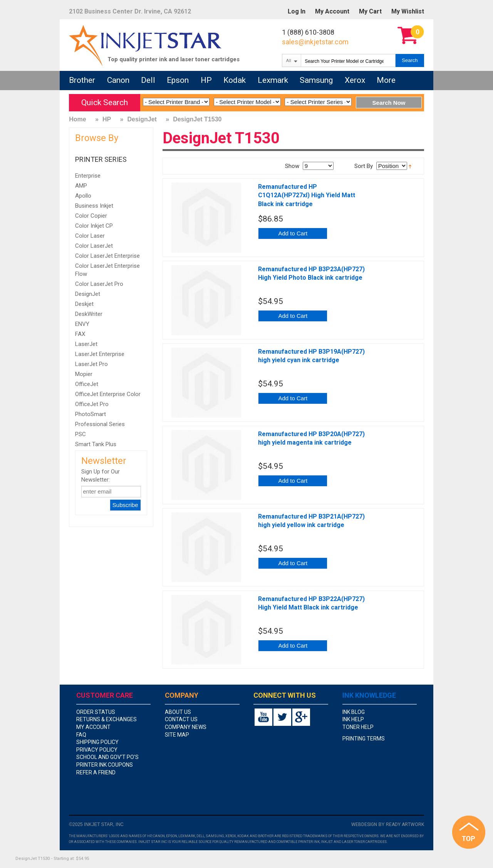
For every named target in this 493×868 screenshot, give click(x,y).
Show (292, 166)
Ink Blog (354, 712)
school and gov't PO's (107, 757)
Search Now (389, 103)
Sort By (364, 166)
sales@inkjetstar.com (315, 42)
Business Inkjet (94, 206)
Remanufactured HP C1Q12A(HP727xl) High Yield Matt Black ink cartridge (307, 195)
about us (178, 712)
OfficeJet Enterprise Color (108, 394)
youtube (263, 717)
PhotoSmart (91, 414)
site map (177, 735)
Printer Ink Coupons (105, 765)
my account (93, 727)
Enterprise (88, 176)
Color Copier (91, 216)
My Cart (370, 11)
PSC (80, 434)
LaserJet (86, 344)
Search (410, 60)
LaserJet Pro (91, 364)
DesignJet (142, 119)
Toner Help (358, 727)
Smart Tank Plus (96, 444)
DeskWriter (89, 314)
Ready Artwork (405, 824)
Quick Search (105, 102)
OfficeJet (87, 384)
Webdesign (364, 824)
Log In (297, 11)
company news (186, 727)
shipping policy (97, 742)
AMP (81, 186)
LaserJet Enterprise (100, 354)
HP (107, 119)
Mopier (84, 374)
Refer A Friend (96, 772)
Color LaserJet (94, 246)
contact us (181, 719)
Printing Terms (364, 739)
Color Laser (90, 236)
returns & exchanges (106, 719)
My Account (332, 11)
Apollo (83, 196)
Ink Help (353, 719)
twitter (282, 717)
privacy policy (97, 750)
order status (96, 712)
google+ (301, 717)
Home (77, 119)
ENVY (82, 324)
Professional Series (100, 424)
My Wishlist (408, 11)
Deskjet (84, 304)
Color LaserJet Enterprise (107, 256)
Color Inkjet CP (94, 226)
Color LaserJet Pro (99, 284)
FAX (80, 334)
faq (81, 735)
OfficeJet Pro (92, 404)
